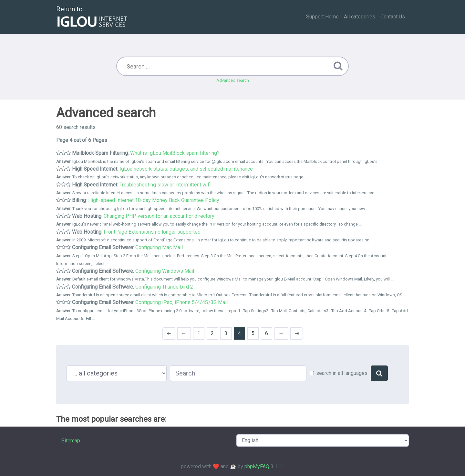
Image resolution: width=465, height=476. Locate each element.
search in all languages (342, 373)
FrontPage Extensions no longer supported (152, 232)
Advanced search (233, 80)
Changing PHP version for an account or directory (159, 216)
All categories (360, 17)
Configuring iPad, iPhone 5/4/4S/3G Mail (181, 302)
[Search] (379, 373)
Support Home (322, 17)
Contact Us (393, 17)
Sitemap (71, 441)
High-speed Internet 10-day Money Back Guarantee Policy (154, 200)
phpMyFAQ (257, 466)
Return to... (93, 17)
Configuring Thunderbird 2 (164, 287)
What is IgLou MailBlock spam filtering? (175, 153)
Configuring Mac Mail (159, 247)
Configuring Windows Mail (165, 271)
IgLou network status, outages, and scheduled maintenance (186, 169)
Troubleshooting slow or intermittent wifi (165, 185)
